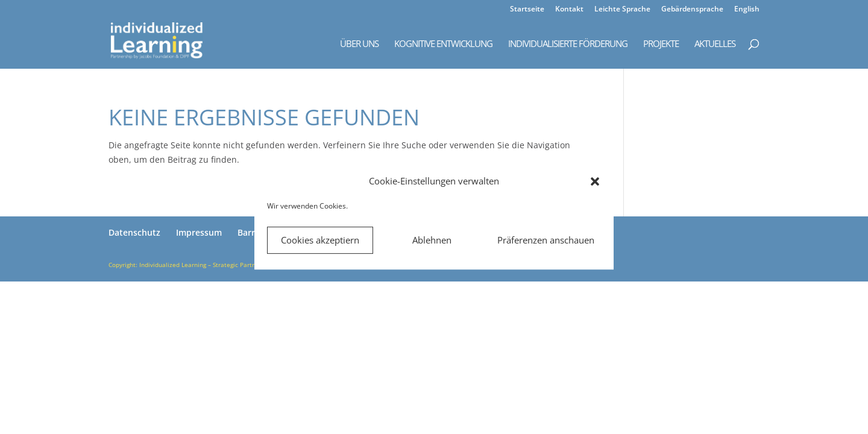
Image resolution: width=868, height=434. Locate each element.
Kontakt (569, 10)
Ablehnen (432, 240)
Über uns (359, 44)
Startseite (527, 10)
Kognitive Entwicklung (443, 44)
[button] (595, 181)
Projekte (661, 44)
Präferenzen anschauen (546, 240)
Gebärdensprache (692, 10)
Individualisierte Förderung (568, 44)
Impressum (199, 232)
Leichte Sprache (622, 10)
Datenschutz (134, 232)
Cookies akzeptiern (320, 240)
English (747, 10)
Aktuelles (715, 44)
